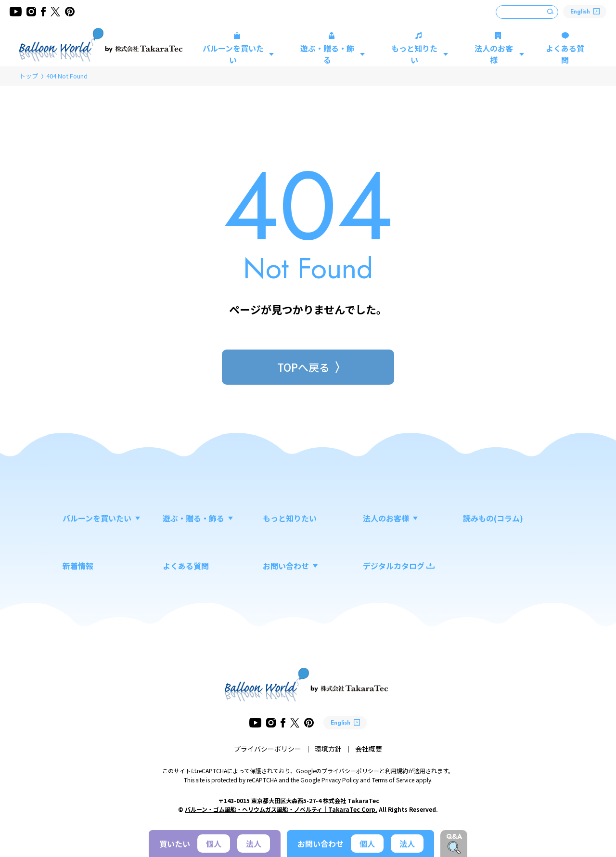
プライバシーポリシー (268, 749)
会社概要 (369, 749)
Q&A (454, 836)
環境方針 (328, 749)
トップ (29, 76)
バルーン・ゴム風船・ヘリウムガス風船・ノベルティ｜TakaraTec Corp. (281, 809)
